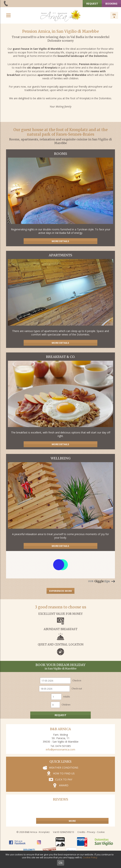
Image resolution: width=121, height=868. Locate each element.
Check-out (77, 689)
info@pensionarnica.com (60, 749)
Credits (81, 832)
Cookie (101, 832)
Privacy (91, 832)
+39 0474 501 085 (6, 3)
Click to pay (64, 779)
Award (64, 785)
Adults (67, 697)
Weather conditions (64, 768)
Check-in (77, 681)
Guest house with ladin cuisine (60, 401)
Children (66, 705)
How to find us (64, 773)
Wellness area (60, 502)
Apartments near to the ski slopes (60, 299)
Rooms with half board (60, 198)
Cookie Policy (90, 857)
